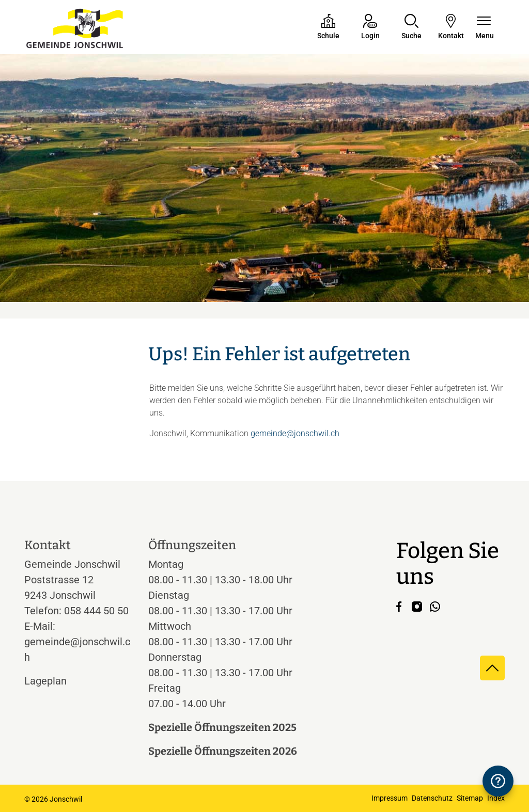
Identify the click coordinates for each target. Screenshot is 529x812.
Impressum (390, 798)
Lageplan (55, 681)
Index (496, 798)
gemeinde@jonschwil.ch (295, 433)
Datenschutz (432, 798)
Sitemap (470, 798)
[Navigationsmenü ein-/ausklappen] (485, 28)
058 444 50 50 (96, 611)
